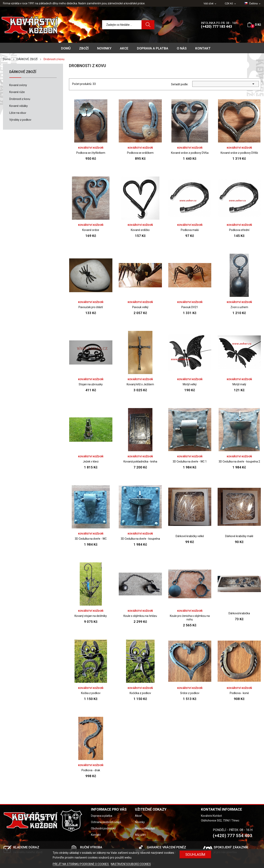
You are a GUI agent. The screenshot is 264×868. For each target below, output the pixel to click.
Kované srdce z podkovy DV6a (190, 153)
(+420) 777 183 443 (216, 26)
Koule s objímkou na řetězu (140, 616)
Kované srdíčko (140, 230)
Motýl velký (190, 384)
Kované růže (17, 92)
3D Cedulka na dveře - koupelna (140, 539)
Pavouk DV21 (190, 307)
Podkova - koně (239, 693)
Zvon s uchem (239, 307)
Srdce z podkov (190, 693)
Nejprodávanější (145, 828)
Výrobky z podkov (20, 120)
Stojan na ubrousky (91, 384)
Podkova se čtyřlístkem (91, 153)
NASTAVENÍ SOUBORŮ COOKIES (131, 864)
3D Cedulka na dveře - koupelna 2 (239, 462)
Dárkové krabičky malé (239, 536)
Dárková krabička (239, 613)
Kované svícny (18, 85)
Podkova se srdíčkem (140, 153)
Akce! (138, 816)
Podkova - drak (91, 770)
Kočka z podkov (91, 693)
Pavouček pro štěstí (91, 307)
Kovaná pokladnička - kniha (140, 462)
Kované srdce (91, 230)
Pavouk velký (140, 307)
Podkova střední (239, 230)
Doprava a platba (102, 816)
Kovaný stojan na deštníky (91, 616)
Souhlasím (195, 854)
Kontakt (96, 835)
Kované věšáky (19, 106)
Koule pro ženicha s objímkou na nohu (190, 618)
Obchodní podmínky (103, 828)
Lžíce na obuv (18, 113)
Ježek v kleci (91, 462)
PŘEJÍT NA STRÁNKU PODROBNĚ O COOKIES (81, 864)
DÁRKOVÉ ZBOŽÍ (23, 72)
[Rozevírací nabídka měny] (231, 4)
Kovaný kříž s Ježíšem (140, 384)
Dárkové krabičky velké (190, 536)
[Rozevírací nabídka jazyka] (253, 4)
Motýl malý (239, 384)
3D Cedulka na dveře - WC (91, 539)
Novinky (140, 822)
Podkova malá (190, 230)
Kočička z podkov (140, 693)
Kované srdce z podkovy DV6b (239, 153)
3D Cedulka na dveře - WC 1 (190, 462)
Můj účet (140, 835)
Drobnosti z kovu (20, 99)
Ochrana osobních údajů (106, 822)
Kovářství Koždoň (91, 148)
